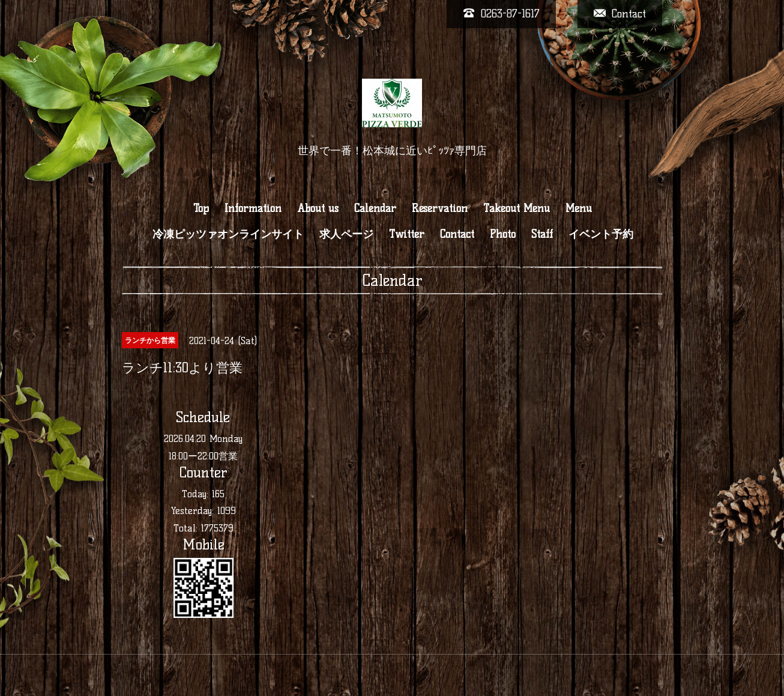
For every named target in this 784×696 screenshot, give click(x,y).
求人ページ (346, 234)
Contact (457, 234)
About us (318, 208)
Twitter (407, 234)
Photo (503, 234)
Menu (579, 208)
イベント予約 (601, 234)
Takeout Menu (517, 208)
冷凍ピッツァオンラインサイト (228, 234)
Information (253, 208)
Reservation (440, 208)
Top (201, 208)
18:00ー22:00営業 (203, 456)
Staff (542, 234)
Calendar (375, 208)
